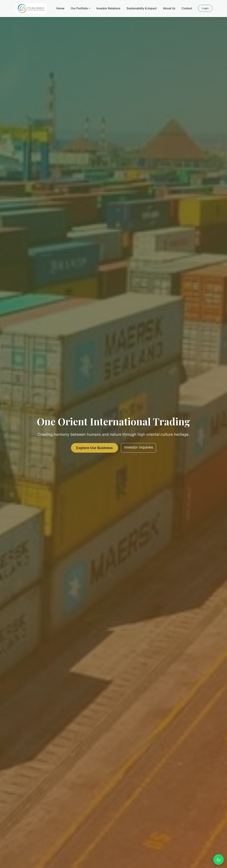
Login (205, 8)
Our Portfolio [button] (79, 8)
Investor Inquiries (139, 447)
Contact (187, 8)
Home (60, 8)
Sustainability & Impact (142, 8)
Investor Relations (108, 8)
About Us (169, 8)
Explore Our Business (95, 448)
